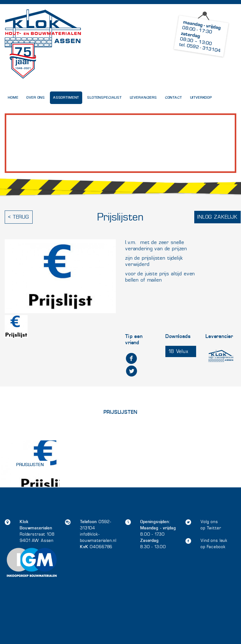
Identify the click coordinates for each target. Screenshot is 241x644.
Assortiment (66, 98)
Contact (174, 98)
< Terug (19, 217)
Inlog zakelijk (217, 217)
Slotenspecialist (104, 98)
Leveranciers (143, 98)
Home (13, 98)
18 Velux (179, 351)
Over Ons (36, 98)
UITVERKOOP (201, 98)
